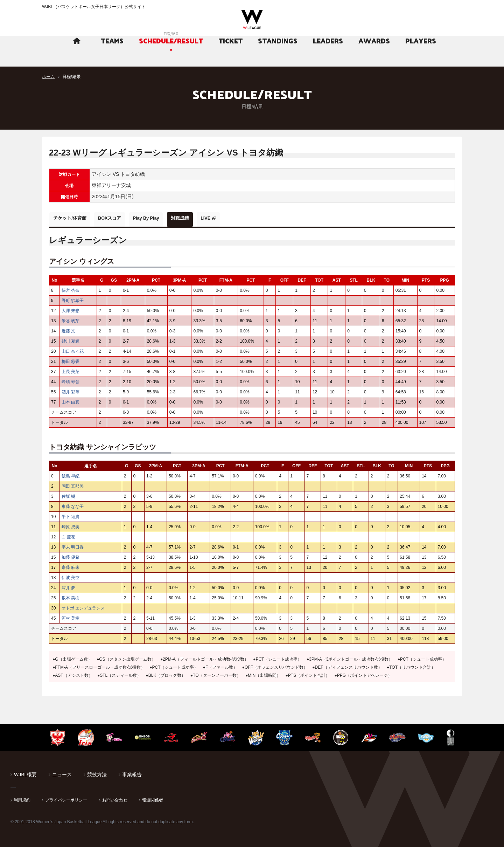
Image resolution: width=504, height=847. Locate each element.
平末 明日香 (73, 545)
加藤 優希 (71, 555)
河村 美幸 (71, 616)
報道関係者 (153, 798)
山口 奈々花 (73, 349)
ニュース (62, 772)
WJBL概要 (25, 772)
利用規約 (22, 798)
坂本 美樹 (71, 596)
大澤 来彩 (71, 309)
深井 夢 (68, 586)
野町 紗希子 (73, 298)
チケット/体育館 (74, 218)
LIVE (240, 218)
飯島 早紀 (71, 474)
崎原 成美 (71, 525)
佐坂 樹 (68, 494)
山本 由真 (73, 400)
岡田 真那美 (73, 484)
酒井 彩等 (71, 390)
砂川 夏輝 (71, 339)
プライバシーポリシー (66, 798)
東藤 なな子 (73, 504)
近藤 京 (68, 329)
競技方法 (97, 772)
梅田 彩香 (71, 359)
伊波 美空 (71, 576)
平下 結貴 (71, 515)
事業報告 (132, 772)
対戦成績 (207, 218)
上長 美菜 (71, 370)
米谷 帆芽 (71, 319)
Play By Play (166, 218)
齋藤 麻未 (71, 565)
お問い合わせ (115, 798)
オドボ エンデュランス (83, 606)
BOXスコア (121, 218)
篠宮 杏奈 (71, 288)
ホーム (48, 77)
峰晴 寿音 (71, 380)
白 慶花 (68, 535)
